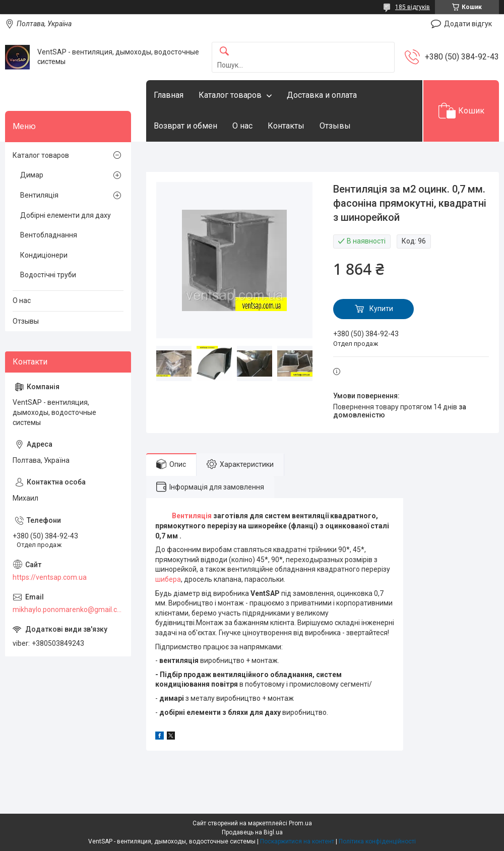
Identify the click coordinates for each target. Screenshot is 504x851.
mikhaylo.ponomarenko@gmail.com (68, 610)
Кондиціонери (44, 255)
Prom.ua (300, 823)
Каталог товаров (230, 95)
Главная (169, 95)
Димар (32, 175)
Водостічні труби (48, 275)
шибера (168, 579)
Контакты (286, 126)
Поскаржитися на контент (297, 841)
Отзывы (335, 126)
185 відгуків (413, 7)
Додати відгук (468, 24)
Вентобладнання (49, 235)
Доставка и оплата (322, 95)
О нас (242, 126)
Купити (381, 309)
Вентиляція (192, 516)
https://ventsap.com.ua (50, 577)
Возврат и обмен (185, 126)
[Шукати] (224, 52)
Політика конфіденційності (377, 841)
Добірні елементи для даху (66, 215)
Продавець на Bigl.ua (252, 832)
